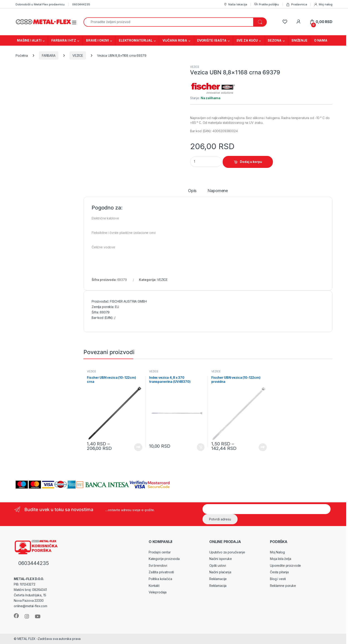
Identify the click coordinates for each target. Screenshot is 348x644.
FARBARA (49, 55)
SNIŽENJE (299, 40)
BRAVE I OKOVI (97, 40)
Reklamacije (218, 579)
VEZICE (78, 55)
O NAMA (321, 40)
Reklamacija (218, 586)
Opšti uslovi (218, 565)
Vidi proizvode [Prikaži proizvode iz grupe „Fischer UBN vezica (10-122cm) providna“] (263, 447)
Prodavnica (296, 4)
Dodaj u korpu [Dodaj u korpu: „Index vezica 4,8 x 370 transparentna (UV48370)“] (201, 447)
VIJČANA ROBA (175, 40)
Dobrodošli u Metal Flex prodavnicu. (40, 4)
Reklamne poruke (283, 586)
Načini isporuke (221, 559)
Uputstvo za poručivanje (227, 552)
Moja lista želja (281, 559)
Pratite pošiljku (267, 4)
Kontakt (154, 586)
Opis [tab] (192, 191)
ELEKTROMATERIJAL (136, 40)
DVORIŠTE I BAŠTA (212, 40)
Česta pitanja (279, 572)
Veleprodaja (158, 592)
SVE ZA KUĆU (247, 40)
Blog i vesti (278, 579)
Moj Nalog (277, 552)
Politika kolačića (160, 579)
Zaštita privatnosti (161, 572)
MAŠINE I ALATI (29, 40)
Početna (22, 55)
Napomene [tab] (218, 191)
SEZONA (275, 40)
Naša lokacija (235, 4)
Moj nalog (323, 4)
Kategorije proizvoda (164, 559)
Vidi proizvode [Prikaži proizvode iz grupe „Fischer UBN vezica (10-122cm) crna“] (138, 447)
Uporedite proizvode (285, 565)
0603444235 (81, 4)
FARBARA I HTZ (64, 40)
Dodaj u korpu (251, 162)
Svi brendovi (158, 565)
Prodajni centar (160, 552)
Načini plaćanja (220, 572)
